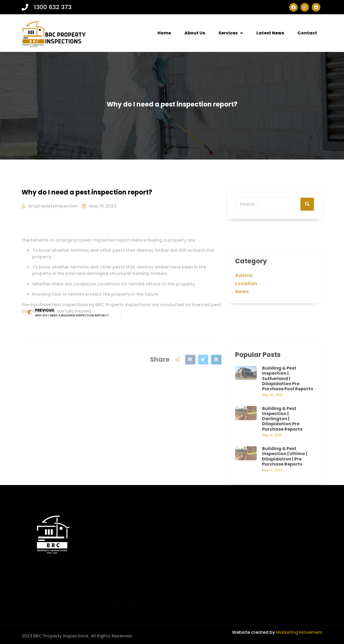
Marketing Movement (299, 632)
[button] (190, 376)
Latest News (270, 33)
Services (231, 33)
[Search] (307, 204)
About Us (195, 33)
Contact (307, 33)
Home (164, 33)
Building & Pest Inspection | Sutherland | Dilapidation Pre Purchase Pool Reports (288, 448)
